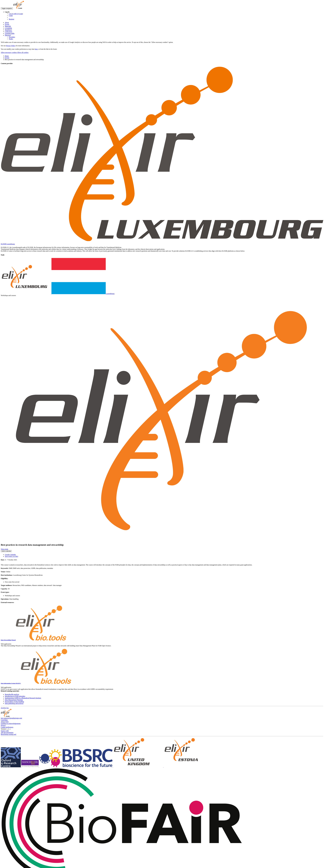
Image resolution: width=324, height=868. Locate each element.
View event (4, 549)
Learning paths (10, 33)
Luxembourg (58, 294)
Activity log (5, 708)
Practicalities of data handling (14, 702)
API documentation (7, 733)
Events (7, 24)
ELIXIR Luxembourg (8, 244)
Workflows (8, 30)
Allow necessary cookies (9, 53)
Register (12, 19)
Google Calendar (10, 555)
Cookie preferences (7, 727)
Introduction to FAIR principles (15, 696)
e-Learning (8, 28)
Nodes (11, 39)
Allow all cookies (23, 53)
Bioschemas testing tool (8, 734)
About (7, 23)
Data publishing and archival (14, 703)
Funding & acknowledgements (11, 724)
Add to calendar (6, 551)
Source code (5, 731)
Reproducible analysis (12, 694)
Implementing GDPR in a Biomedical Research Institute (23, 698)
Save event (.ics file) (11, 556)
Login (11, 16)
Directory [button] (8, 35)
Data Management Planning (14, 700)
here (36, 49)
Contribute (4, 720)
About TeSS (5, 722)
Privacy (3, 725)
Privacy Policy (11, 46)
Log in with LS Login (16, 14)
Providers (12, 37)
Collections (8, 32)
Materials (8, 26)
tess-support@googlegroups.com (11, 718)
